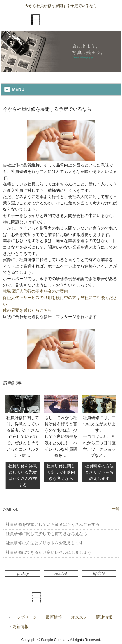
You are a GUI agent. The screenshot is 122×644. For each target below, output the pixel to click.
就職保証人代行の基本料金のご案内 (36, 291)
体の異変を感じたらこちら (27, 310)
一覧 (116, 509)
